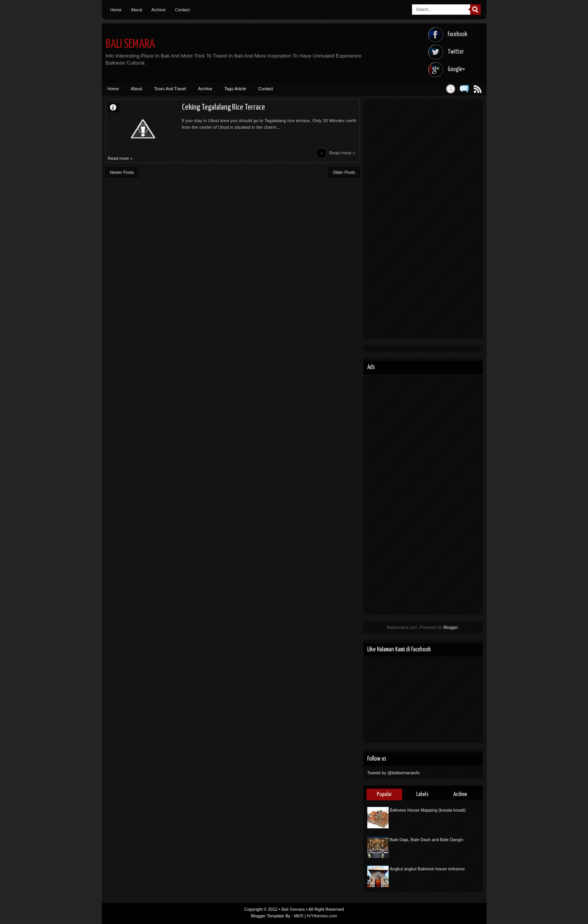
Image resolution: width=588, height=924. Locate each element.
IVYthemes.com (322, 916)
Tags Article (235, 89)
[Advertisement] (423, 219)
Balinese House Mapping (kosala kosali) (428, 810)
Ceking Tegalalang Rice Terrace (223, 107)
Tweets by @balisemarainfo (393, 773)
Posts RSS (478, 89)
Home (116, 10)
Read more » (342, 153)
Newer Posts (122, 172)
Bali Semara (130, 45)
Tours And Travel (170, 89)
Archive (159, 10)
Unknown (117, 107)
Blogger (451, 627)
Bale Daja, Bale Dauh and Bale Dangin (427, 840)
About (137, 10)
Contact (182, 10)
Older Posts (344, 172)
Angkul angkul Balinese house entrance (427, 869)
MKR (298, 916)
